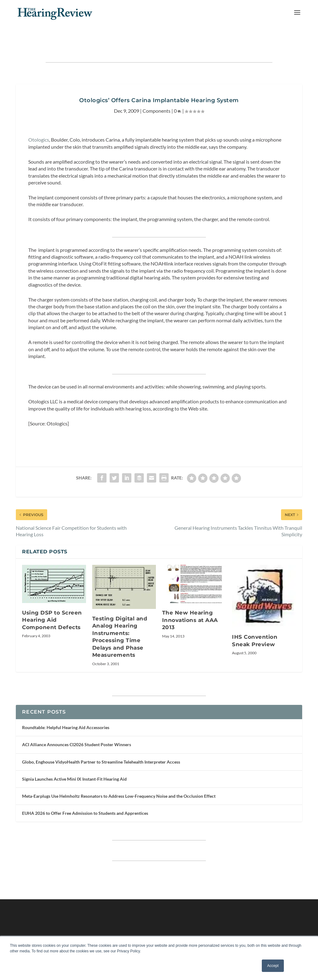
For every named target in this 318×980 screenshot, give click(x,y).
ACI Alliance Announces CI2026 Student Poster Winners (77, 725)
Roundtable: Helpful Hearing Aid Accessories (66, 708)
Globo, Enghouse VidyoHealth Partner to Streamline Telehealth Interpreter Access (101, 743)
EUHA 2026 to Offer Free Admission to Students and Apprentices (85, 794)
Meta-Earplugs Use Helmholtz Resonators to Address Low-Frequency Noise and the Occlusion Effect (119, 777)
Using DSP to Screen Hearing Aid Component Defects (52, 601)
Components (157, 91)
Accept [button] (273, 966)
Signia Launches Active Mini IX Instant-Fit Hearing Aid (74, 760)
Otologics (39, 120)
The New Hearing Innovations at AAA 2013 (190, 601)
